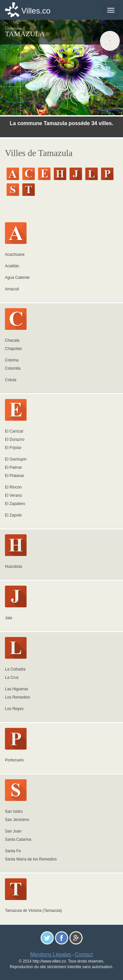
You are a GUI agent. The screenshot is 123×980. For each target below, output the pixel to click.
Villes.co (36, 11)
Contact (84, 954)
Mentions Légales (51, 954)
